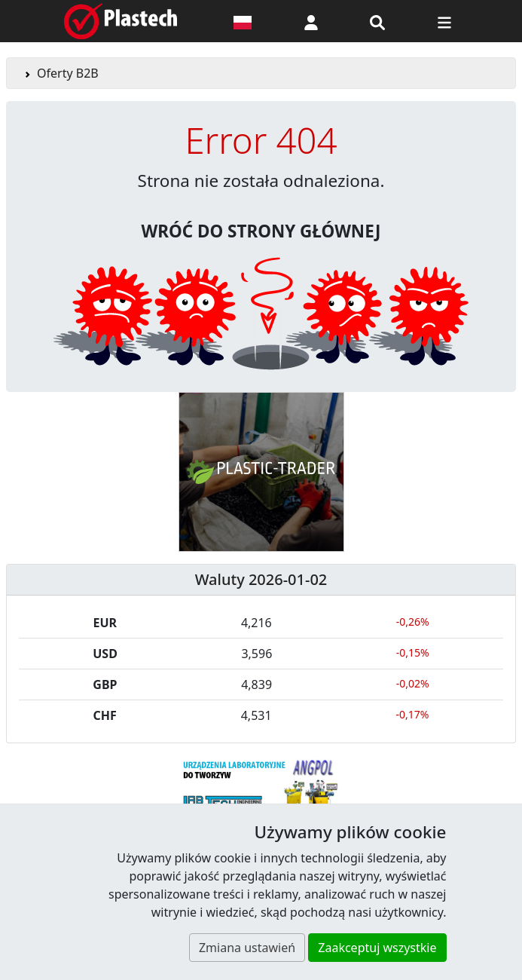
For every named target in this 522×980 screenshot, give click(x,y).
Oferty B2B (68, 73)
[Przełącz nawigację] (444, 21)
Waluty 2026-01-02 (261, 579)
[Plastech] (121, 21)
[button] (311, 21)
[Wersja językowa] (243, 21)
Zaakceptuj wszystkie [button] (377, 948)
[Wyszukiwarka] (377, 21)
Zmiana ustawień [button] (247, 948)
